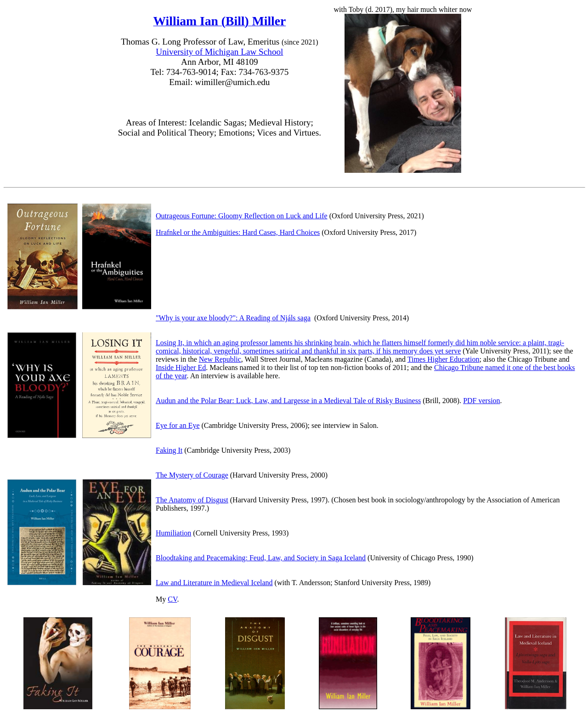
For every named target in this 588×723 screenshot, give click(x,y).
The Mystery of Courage (192, 475)
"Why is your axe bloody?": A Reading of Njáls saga (233, 318)
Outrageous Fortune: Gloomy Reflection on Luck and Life (242, 216)
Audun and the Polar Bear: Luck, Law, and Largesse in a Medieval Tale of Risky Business (288, 401)
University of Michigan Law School (219, 52)
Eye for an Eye (178, 425)
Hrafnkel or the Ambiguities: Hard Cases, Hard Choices (238, 232)
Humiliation (173, 533)
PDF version (481, 401)
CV (172, 599)
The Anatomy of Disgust (192, 500)
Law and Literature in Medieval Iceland (214, 583)
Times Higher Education (444, 359)
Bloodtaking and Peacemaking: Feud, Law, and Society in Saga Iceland (261, 558)
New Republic (220, 359)
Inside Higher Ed (181, 367)
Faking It (169, 450)
